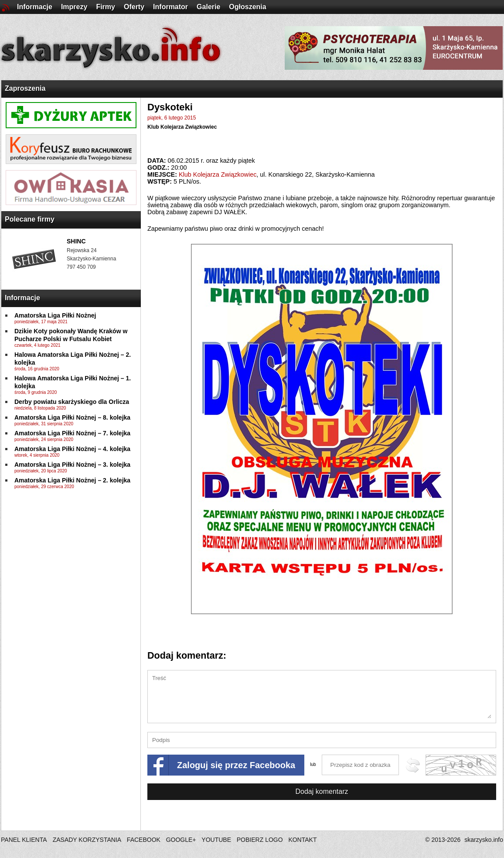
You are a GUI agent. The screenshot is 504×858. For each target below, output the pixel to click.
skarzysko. (484, 840)
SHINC (76, 241)
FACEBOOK (144, 840)
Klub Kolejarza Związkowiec (182, 127)
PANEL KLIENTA (25, 840)
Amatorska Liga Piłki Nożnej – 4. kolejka (72, 449)
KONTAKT (302, 840)
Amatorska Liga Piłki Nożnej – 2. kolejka (72, 480)
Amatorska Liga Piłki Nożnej (55, 315)
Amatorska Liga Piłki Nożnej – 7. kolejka (72, 433)
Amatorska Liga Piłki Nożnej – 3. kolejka (72, 465)
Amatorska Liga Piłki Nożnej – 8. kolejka (72, 417)
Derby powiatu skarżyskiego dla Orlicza (72, 402)
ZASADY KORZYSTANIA (87, 840)
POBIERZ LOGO (260, 840)
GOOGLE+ (181, 840)
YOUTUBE (216, 840)
